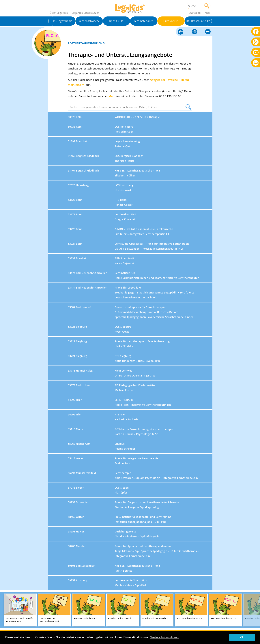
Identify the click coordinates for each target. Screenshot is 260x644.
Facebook (256, 31)
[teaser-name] (20, 610)
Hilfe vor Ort (180, 32)
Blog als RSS (256, 42)
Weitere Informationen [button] (165, 637)
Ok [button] (242, 637)
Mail (111, 96)
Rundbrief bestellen (256, 63)
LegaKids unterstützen (86, 13)
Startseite (195, 13)
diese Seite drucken (208, 32)
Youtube (256, 52)
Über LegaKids (59, 13)
